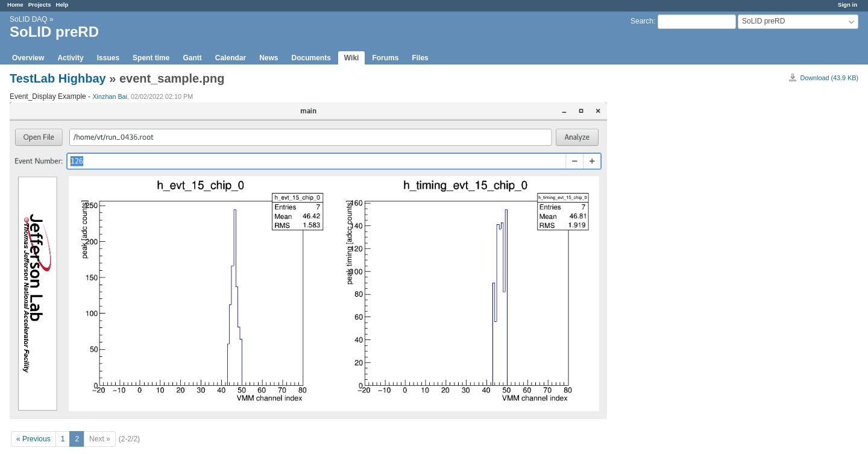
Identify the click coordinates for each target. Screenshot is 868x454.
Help (62, 5)
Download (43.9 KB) (829, 78)
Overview (28, 58)
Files (420, 58)
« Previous (33, 439)
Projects (40, 5)
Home (15, 5)
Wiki (352, 58)
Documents (311, 58)
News (269, 58)
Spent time (151, 58)
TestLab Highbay (58, 78)
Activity (70, 58)
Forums (385, 58)
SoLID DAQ (29, 19)
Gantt (192, 58)
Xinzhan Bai (110, 96)
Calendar (231, 58)
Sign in (848, 5)
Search (642, 21)
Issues (108, 58)
